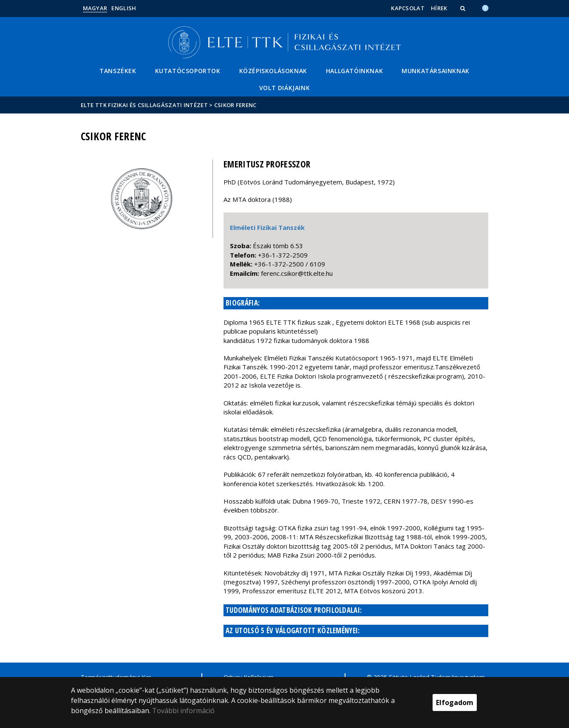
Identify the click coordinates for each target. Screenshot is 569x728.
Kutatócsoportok (188, 71)
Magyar (95, 8)
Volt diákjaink (284, 88)
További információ (183, 711)
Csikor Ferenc (235, 105)
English (124, 8)
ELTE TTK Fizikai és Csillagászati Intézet (144, 105)
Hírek (439, 8)
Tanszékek (118, 71)
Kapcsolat (408, 8)
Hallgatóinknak (354, 71)
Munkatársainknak (436, 71)
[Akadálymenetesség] (485, 7)
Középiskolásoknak (273, 71)
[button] (464, 8)
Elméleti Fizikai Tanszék (267, 227)
